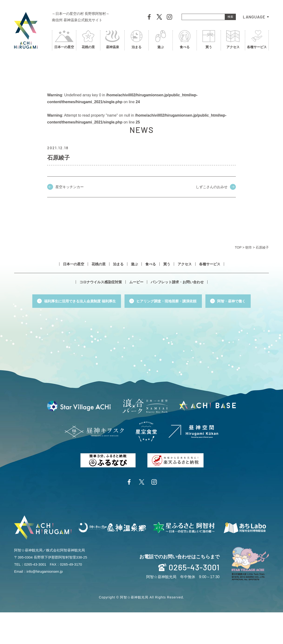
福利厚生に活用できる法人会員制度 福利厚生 (80, 301)
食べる (185, 40)
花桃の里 (88, 40)
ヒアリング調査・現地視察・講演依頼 (166, 301)
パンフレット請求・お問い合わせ (177, 282)
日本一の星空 (64, 40)
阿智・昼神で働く (231, 301)
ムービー (136, 282)
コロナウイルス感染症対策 (101, 282)
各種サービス (257, 40)
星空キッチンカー (70, 187)
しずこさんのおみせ (212, 187)
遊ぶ (161, 40)
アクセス (233, 40)
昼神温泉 (112, 40)
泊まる (137, 40)
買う (209, 40)
